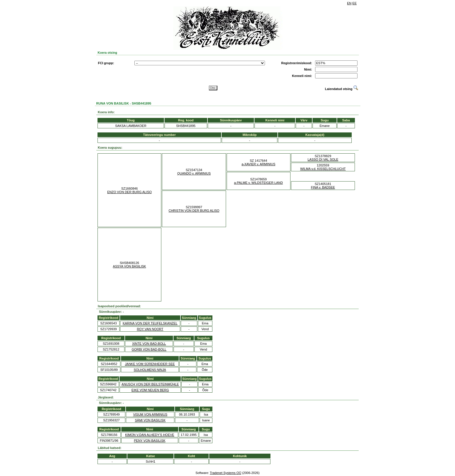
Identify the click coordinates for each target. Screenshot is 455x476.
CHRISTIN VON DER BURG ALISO (194, 211)
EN (349, 3)
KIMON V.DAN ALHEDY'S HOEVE (150, 435)
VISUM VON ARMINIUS (150, 414)
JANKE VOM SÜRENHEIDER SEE (150, 364)
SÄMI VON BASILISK (150, 420)
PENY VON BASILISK (150, 441)
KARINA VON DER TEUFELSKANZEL (150, 323)
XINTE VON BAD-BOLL (149, 344)
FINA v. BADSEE (323, 187)
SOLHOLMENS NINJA (150, 370)
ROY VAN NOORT (150, 329)
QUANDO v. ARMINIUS (194, 173)
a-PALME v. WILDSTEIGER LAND (258, 183)
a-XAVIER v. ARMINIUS (258, 164)
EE (354, 3)
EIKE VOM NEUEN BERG (150, 390)
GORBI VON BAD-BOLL (149, 349)
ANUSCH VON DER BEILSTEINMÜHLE (150, 384)
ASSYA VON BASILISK (129, 266)
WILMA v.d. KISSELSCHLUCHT (323, 169)
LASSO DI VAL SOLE (323, 159)
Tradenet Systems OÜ (225, 473)
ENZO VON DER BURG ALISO (129, 192)
